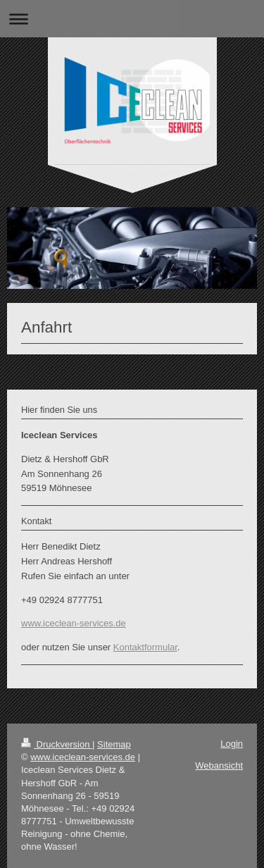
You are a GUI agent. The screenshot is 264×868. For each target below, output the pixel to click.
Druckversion (57, 744)
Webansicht (219, 765)
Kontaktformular (145, 647)
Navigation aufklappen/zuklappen (132, 19)
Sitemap (114, 744)
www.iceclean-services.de (74, 623)
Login (232, 744)
